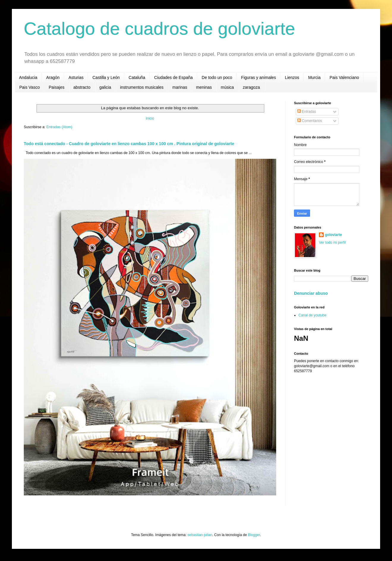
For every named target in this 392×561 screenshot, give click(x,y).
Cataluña (137, 77)
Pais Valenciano (344, 77)
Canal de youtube (312, 315)
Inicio (150, 118)
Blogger (254, 535)
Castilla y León (106, 77)
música (227, 87)
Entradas (307, 112)
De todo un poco (217, 77)
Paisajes (57, 87)
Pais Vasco (30, 87)
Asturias (76, 77)
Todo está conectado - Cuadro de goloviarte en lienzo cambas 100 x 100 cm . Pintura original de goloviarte (129, 144)
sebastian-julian (200, 535)
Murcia (314, 77)
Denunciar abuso (311, 293)
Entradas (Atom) (59, 127)
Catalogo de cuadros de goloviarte (159, 29)
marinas (180, 87)
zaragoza (252, 87)
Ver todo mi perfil (332, 243)
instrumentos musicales (142, 87)
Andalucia (28, 77)
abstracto (82, 87)
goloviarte (333, 235)
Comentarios (310, 121)
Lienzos (292, 77)
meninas (204, 87)
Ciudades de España (173, 77)
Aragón (53, 77)
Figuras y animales (259, 77)
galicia (105, 87)
